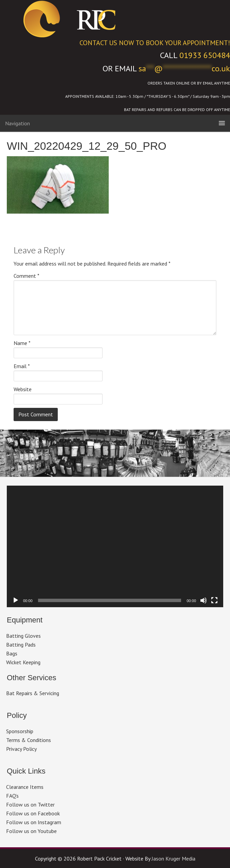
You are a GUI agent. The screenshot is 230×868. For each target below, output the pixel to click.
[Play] (16, 600)
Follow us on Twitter (30, 804)
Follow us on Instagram (34, 822)
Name (22, 343)
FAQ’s (12, 796)
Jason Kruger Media (173, 858)
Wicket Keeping (23, 662)
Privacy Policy (21, 749)
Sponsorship (20, 731)
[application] (115, 546)
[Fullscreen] (214, 600)
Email (22, 366)
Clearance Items (25, 787)
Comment (26, 276)
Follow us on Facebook (33, 813)
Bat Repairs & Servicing (33, 693)
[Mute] (204, 600)
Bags (12, 653)
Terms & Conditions (29, 740)
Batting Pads (21, 645)
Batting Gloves (23, 636)
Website (23, 389)
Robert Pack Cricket (115, 19)
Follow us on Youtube (31, 831)
